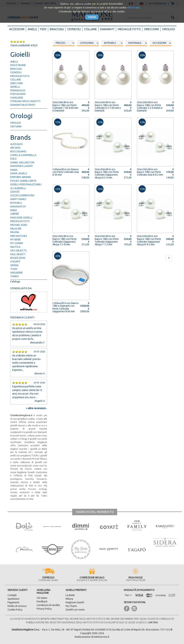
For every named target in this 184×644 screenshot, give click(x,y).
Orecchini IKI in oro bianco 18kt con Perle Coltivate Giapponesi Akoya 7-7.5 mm (107, 240)
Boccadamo (18, 151)
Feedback (42, 601)
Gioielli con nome (75, 610)
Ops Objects (18, 251)
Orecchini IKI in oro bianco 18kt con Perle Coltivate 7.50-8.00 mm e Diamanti (65, 106)
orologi (16, 123)
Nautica (15, 247)
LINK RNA (153, 622)
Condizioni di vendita (48, 605)
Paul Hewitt (18, 254)
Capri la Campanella (23, 155)
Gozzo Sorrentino (22, 195)
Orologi (168, 29)
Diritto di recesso (17, 606)
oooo (88, 43)
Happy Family (18, 199)
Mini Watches (19, 236)
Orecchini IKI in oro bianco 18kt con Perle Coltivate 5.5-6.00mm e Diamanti (150, 106)
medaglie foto (20, 76)
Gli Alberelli (18, 188)
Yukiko (15, 276)
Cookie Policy (15, 610)
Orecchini (151, 29)
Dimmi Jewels (19, 173)
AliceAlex (16, 144)
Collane (90, 29)
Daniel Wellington (22, 162)
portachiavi (18, 94)
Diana (14, 170)
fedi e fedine (18, 65)
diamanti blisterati (23, 105)
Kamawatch (18, 207)
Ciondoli (74, 29)
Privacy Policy (44, 609)
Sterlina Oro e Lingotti (25, 101)
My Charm (17, 243)
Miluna (15, 232)
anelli (14, 62)
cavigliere (17, 98)
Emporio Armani (20, 177)
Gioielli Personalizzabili (26, 184)
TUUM (14, 269)
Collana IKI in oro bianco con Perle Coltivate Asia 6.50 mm (66, 172)
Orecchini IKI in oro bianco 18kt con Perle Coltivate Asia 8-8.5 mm (150, 172)
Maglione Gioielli (21, 218)
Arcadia (15, 148)
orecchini (16, 83)
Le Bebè (70, 595)
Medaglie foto (129, 29)
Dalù (13, 159)
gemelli (15, 87)
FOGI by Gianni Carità (23, 181)
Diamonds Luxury (22, 166)
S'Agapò (15, 261)
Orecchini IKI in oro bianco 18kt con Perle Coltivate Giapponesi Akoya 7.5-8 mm (65, 240)
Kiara (14, 210)
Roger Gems (18, 258)
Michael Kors (19, 225)
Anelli (32, 29)
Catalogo (15, 281)
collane (16, 80)
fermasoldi (18, 90)
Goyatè (15, 192)
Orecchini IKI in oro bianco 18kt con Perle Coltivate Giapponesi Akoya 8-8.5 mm (149, 240)
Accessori (18, 29)
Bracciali (57, 29)
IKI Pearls (16, 203)
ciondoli (16, 72)
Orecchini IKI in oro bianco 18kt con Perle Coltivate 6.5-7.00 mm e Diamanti (108, 106)
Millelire (16, 229)
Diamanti (107, 29)
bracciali (16, 69)
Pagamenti (13, 602)
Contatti (12, 595)
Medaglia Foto (20, 221)
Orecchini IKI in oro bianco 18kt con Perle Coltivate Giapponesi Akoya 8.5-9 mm (107, 173)
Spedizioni (13, 599)
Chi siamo (42, 598)
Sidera (14, 265)
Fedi (43, 29)
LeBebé (15, 214)
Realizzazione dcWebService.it (92, 637)
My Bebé (15, 240)
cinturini (16, 126)
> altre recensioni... (37, 408)
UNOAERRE (17, 273)
